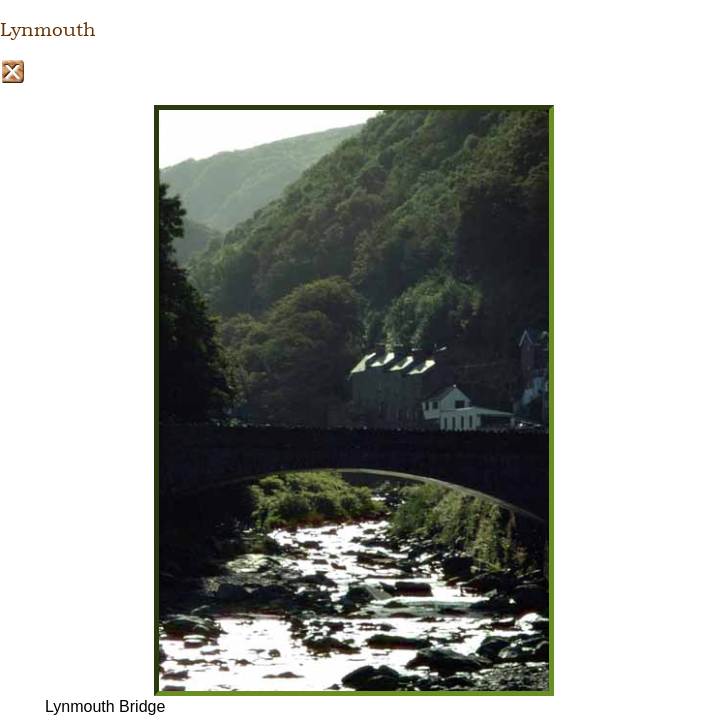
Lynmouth (48, 30)
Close (12, 71)
